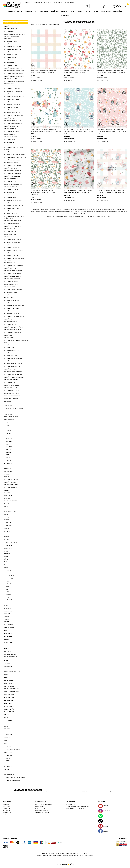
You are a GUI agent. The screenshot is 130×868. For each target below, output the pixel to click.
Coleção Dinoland (10, 140)
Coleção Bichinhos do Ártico (13, 68)
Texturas (7, 614)
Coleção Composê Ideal (12, 480)
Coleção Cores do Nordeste (13, 124)
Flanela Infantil (9, 642)
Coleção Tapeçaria (10, 353)
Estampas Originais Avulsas (13, 396)
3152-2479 (71, 2)
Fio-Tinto (7, 506)
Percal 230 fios (9, 686)
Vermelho (9, 600)
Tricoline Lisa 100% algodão (14, 408)
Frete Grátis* (58, 2)
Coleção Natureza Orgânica (13, 276)
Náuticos (7, 554)
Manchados (8, 534)
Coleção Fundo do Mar (11, 179)
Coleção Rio (8, 335)
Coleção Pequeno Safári (12, 314)
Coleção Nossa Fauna (11, 284)
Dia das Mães (8, 496)
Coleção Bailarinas (10, 57)
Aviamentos (8, 752)
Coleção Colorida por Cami (13, 113)
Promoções (118, 11)
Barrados (7, 466)
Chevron (7, 474)
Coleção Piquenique (10, 322)
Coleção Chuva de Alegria (12, 102)
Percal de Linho (9, 694)
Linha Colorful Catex (11, 399)
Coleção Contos (9, 118)
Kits (36, 11)
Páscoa (7, 559)
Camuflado (8, 469)
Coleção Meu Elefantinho (12, 248)
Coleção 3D (8, 26)
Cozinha (7, 490)
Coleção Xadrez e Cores (12, 393)
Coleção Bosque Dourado (12, 89)
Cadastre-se (28, 2)
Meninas (8, 526)
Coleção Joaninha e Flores (13, 226)
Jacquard (9, 735)
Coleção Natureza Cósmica (13, 274)
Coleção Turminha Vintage (13, 366)
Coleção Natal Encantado (12, 279)
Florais (7, 509)
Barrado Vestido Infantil (12, 672)
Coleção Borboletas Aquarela (14, 86)
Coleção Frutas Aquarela (12, 176)
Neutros (7, 557)
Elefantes (9, 439)
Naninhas (9, 545)
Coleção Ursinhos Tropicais (13, 375)
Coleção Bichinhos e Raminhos (14, 74)
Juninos (7, 529)
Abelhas (8, 423)
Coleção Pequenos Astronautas (14, 316)
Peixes (8, 455)
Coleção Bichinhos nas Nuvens (14, 76)
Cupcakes (7, 493)
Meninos (8, 523)
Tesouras (9, 758)
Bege (7, 581)
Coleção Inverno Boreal (12, 203)
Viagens (7, 619)
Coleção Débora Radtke (12, 132)
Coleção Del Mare (10, 134)
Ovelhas (8, 450)
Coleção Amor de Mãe (11, 41)
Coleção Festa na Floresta (13, 165)
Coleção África (9, 32)
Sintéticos (55, 11)
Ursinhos (9, 460)
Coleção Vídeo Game (10, 388)
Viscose (87, 11)
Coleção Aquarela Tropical (13, 49)
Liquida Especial (9, 625)
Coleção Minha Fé (10, 263)
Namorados (8, 548)
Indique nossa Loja (9, 814)
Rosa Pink (9, 595)
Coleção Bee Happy (10, 60)
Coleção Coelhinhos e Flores (14, 110)
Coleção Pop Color (10, 325)
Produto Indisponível (112, 169)
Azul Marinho (10, 576)
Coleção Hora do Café (11, 195)
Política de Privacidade (42, 812)
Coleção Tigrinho (10, 361)
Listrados (7, 531)
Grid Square (8, 517)
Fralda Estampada (10, 654)
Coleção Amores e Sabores (13, 47)
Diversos (7, 498)
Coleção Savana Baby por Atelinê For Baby (16, 341)
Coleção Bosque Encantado (13, 91)
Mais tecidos (65, 16)
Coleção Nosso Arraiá (11, 287)
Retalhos (7, 603)
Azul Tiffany (10, 578)
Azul (7, 573)
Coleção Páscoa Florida (12, 300)
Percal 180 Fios (9, 684)
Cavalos (8, 431)
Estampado (9, 720)
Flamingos (9, 441)
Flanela (64, 11)
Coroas (7, 477)
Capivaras (9, 428)
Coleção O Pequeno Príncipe (13, 290)
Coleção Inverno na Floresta (14, 206)
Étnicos (7, 504)
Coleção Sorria (9, 348)
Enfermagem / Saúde (10, 501)
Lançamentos (106, 11)
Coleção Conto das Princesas (14, 115)
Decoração (8, 729)
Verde (8, 597)
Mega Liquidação (9, 627)
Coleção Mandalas (10, 237)
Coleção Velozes (10, 383)
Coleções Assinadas (10, 29)
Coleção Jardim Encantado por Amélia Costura (14, 217)
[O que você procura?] (87, 6)
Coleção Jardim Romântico (13, 221)
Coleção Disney (9, 142)
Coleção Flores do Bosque (13, 171)
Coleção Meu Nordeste (11, 256)
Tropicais (7, 616)
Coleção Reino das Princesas (13, 333)
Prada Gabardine (9, 775)
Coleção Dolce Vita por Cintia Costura (14, 149)
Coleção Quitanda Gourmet (13, 330)
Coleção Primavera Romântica (14, 327)
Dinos (7, 436)
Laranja (8, 584)
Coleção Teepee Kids (10, 488)
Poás (6, 565)
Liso (7, 723)
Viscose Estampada (10, 669)
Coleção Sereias (9, 338)
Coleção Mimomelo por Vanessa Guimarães (14, 259)
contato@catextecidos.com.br (76, 808)
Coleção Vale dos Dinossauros (14, 377)
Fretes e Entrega (40, 808)
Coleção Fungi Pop (10, 182)
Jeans (6, 726)
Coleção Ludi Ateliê (10, 234)
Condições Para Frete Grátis (43, 805)
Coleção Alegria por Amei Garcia (14, 34)
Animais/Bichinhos (10, 420)
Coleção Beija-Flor (10, 63)
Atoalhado (8, 764)
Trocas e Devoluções (41, 810)
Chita (6, 741)
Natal (6, 551)
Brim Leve (9, 746)
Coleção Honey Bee (10, 192)
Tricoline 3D (8, 414)
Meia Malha (44, 11)
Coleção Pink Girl (10, 319)
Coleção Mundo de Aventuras (14, 265)
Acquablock (10, 732)
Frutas (6, 514)
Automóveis (8, 463)
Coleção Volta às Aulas (12, 391)
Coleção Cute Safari (11, 129)
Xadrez (6, 622)
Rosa (7, 592)
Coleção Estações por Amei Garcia (15, 155)
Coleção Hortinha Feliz (12, 198)
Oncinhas (9, 447)
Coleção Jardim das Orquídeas (14, 211)
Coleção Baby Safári (11, 55)
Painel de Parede (9, 712)
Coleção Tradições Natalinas (13, 271)
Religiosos (8, 608)
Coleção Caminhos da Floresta (14, 97)
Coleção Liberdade (10, 232)
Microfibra (8, 772)
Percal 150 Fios (9, 681)
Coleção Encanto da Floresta (14, 152)
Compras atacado (40, 814)
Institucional (7, 802)
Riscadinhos (8, 611)
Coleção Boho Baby (10, 79)
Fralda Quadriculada (11, 657)
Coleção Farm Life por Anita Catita (15, 157)
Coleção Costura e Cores (12, 126)
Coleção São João (10, 345)
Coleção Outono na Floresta (13, 295)
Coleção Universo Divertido (13, 372)
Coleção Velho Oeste (11, 380)
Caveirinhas (8, 471)
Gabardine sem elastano (13, 781)
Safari (8, 458)
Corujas (8, 433)
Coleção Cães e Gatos (11, 94)
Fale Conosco (48, 2)
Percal (95, 11)
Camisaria (7, 738)
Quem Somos (7, 810)
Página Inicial (7, 805)
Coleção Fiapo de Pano (11, 168)
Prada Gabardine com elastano (15, 778)
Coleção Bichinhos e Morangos (14, 71)
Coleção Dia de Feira (11, 137)
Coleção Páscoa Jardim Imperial (14, 306)
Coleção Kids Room (10, 229)
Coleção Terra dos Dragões (13, 358)
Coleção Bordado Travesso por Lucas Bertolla (14, 82)
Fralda (72, 11)
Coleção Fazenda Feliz (11, 163)
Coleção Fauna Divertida (12, 160)
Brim (6, 743)
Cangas (7, 674)
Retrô (6, 606)
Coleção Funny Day (10, 482)
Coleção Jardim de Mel (11, 214)
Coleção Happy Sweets (11, 187)
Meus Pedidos (38, 2)
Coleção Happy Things (11, 190)
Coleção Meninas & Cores (12, 242)
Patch (6, 562)
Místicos (7, 537)
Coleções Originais (15, 11)
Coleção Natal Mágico (11, 282)
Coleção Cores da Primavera (13, 121)
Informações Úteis (40, 802)
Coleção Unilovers (10, 369)
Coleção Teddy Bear (10, 356)
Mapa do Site (7, 808)
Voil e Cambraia (9, 707)
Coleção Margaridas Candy (13, 240)
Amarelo (8, 570)
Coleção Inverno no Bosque (13, 200)
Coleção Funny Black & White (13, 184)
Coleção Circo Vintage (11, 107)
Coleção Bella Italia (11, 65)
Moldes (7, 539)
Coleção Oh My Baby (11, 292)
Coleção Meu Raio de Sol (12, 253)
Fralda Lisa (8, 652)
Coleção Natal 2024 (10, 268)
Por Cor (7, 567)
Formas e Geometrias (11, 512)
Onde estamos (7, 812)
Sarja (80, 11)
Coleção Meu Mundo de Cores (13, 250)
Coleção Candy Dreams (11, 99)
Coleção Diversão (10, 145)
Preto (8, 589)
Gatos (8, 444)
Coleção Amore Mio (10, 44)
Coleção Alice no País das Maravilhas (12, 38)
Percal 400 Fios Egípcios (12, 689)
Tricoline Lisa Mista (12, 411)
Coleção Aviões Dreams (12, 52)
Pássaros (9, 452)
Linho (6, 717)
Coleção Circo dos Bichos (12, 105)
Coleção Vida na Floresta (12, 385)
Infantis (7, 520)
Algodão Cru (8, 767)
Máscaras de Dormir (12, 543)
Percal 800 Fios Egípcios (12, 692)
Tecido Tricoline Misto (11, 417)
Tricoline (28, 11)
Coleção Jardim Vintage (12, 224)
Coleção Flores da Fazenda (13, 174)
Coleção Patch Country (12, 311)
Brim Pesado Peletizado (13, 749)
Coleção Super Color (11, 485)
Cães (7, 425)
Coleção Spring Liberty (12, 350)
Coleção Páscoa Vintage (12, 308)
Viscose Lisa (8, 666)
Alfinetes (9, 755)
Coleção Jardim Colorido (12, 208)
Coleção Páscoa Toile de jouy (13, 303)
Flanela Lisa (8, 645)
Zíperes (8, 761)
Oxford (7, 715)
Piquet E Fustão (9, 709)
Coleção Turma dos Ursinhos (13, 364)
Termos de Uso (39, 806)
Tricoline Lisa (9, 405)
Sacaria (7, 769)
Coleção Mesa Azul (10, 245)
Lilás (7, 587)
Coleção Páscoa (9, 298)
